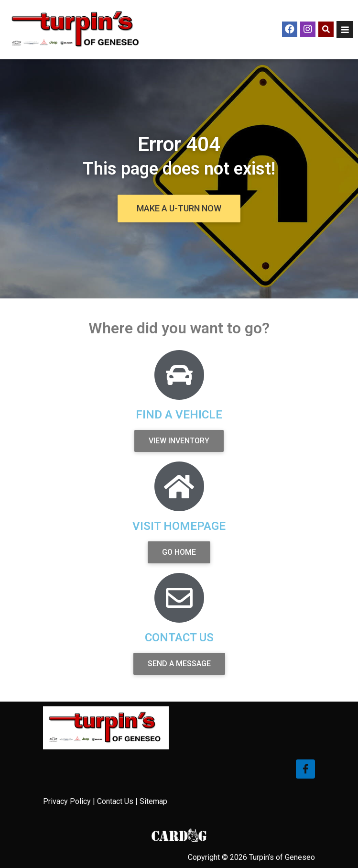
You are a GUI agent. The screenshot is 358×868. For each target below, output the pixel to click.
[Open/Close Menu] (345, 29)
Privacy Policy (67, 801)
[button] (179, 209)
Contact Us (115, 801)
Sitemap (153, 801)
